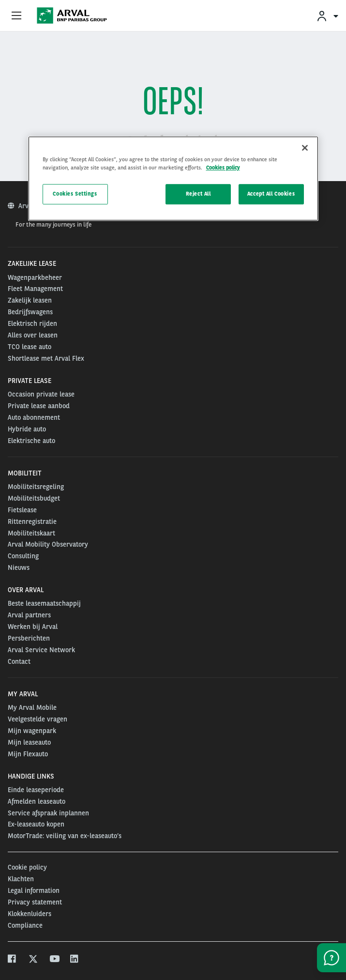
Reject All (198, 194)
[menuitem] (327, 16)
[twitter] (33, 960)
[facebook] (12, 960)
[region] (173, 178)
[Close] (305, 148)
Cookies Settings (75, 194)
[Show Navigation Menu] (16, 16)
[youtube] (54, 960)
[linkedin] (75, 960)
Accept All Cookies (271, 194)
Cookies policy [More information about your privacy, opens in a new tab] (223, 168)
